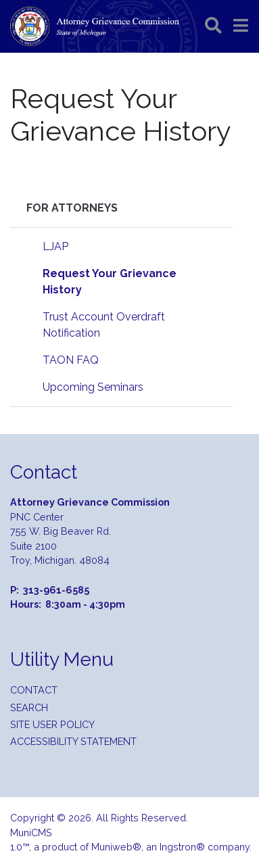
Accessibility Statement (73, 741)
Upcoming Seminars (93, 387)
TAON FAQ (71, 360)
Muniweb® (116, 847)
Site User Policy (52, 724)
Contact (34, 690)
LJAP (55, 246)
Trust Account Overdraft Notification (104, 325)
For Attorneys (72, 208)
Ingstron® (182, 847)
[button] (241, 26)
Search (29, 707)
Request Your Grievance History (110, 282)
